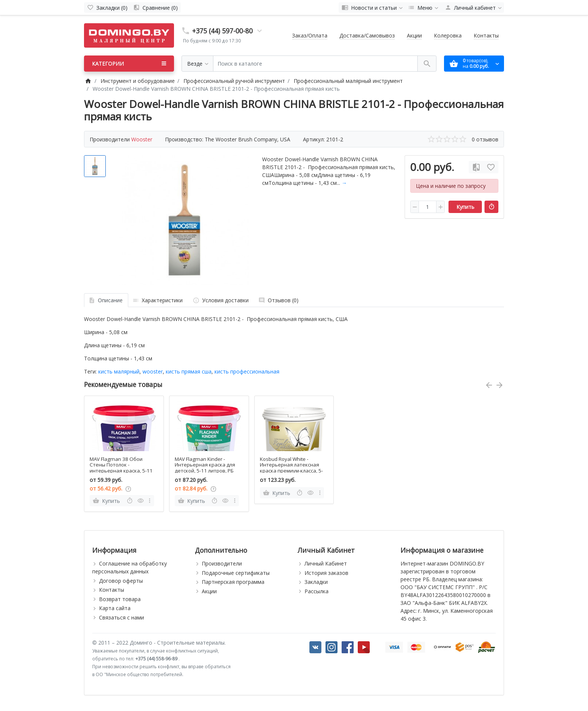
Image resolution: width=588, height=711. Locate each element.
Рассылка (316, 591)
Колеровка (448, 35)
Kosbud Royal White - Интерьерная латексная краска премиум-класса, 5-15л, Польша (291, 468)
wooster (153, 371)
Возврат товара (120, 599)
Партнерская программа (233, 582)
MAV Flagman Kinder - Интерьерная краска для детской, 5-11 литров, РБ (205, 465)
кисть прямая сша (189, 371)
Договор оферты (121, 581)
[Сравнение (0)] (155, 7)
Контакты (486, 35)
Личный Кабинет (326, 563)
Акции (414, 35)
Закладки (316, 582)
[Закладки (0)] (107, 7)
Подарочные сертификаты (236, 573)
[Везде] (197, 64)
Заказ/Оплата (310, 35)
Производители (222, 563)
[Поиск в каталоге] (315, 64)
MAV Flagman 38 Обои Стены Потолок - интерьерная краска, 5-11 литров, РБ (121, 468)
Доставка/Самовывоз (367, 35)
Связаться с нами (121, 617)
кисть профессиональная (247, 371)
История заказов (326, 573)
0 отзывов (485, 139)
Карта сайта (115, 608)
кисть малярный (119, 371)
